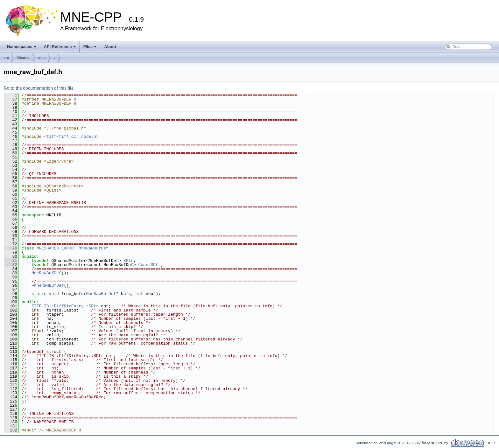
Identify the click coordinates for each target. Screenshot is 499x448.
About (110, 47)
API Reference (60, 47)
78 (11, 248)
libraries (24, 58)
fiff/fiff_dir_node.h (71, 136)
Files (90, 47)
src (6, 58)
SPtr (128, 261)
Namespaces (22, 47)
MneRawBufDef (94, 248)
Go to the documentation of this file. (39, 88)
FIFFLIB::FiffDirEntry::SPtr (65, 306)
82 (11, 265)
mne (42, 58)
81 (11, 261)
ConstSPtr (149, 265)
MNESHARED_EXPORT (56, 248)
